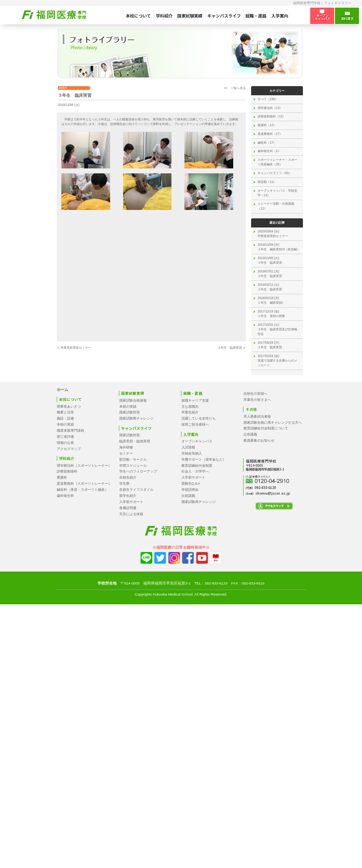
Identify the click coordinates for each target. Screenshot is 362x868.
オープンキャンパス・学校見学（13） (277, 193)
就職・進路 (256, 16)
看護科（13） (267, 125)
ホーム (62, 390)
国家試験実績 (190, 16)
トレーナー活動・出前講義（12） (276, 206)
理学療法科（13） (270, 108)
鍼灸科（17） (267, 143)
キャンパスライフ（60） (275, 173)
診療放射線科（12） (271, 116)
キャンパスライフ (224, 16)
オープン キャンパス (322, 15)
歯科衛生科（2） (269, 151)
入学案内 (280, 16)
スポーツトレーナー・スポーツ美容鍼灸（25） (277, 162)
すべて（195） (268, 99)
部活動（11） (267, 182)
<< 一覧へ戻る (235, 88)
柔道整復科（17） (270, 134)
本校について (138, 16)
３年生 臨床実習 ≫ (232, 348)
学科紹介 (164, 16)
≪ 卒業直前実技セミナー (74, 348)
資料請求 (347, 16)
